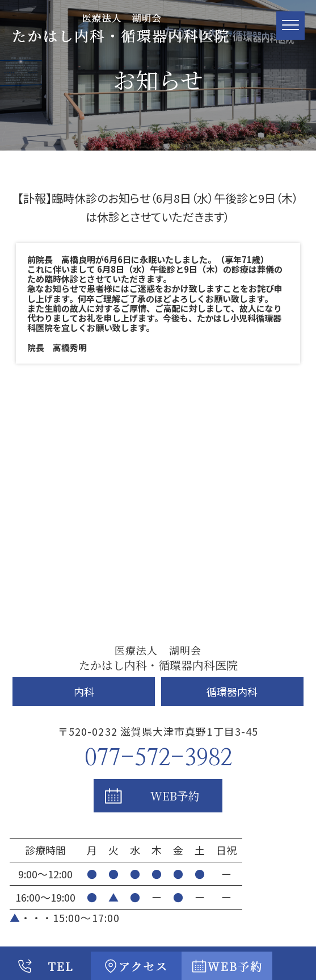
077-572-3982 (158, 758)
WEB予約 (175, 796)
